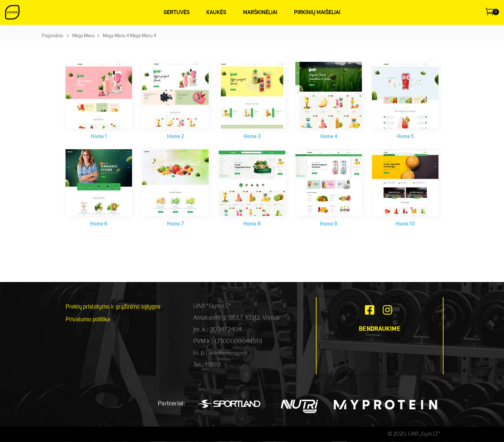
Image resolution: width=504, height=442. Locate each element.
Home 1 (99, 137)
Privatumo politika (88, 320)
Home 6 (99, 224)
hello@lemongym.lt (228, 353)
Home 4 (329, 137)
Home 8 (252, 224)
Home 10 (405, 224)
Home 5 (405, 137)
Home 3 (252, 137)
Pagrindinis (53, 36)
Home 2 (176, 137)
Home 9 (329, 224)
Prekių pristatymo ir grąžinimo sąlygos (113, 307)
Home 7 (176, 224)
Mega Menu (83, 36)
